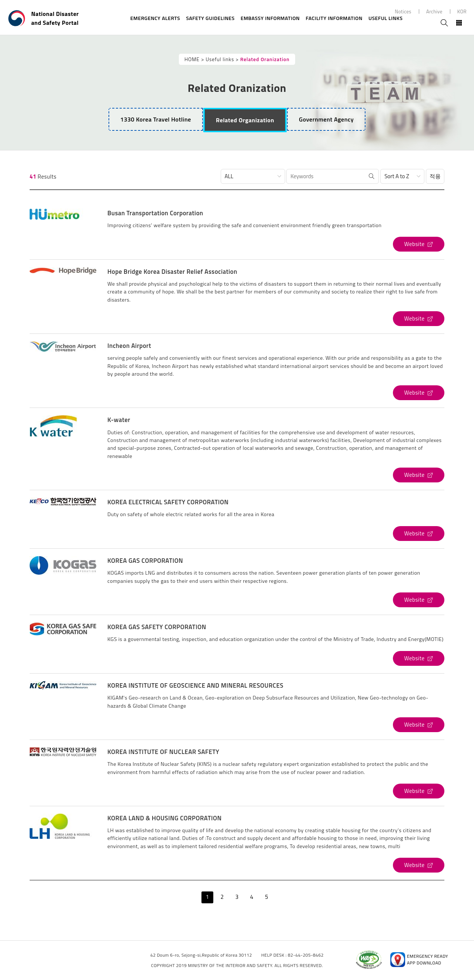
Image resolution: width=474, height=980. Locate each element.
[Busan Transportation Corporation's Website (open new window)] (419, 244)
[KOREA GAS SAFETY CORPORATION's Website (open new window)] (419, 658)
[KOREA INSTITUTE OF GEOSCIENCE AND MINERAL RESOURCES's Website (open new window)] (419, 725)
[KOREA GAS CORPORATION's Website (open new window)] (419, 600)
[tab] (245, 120)
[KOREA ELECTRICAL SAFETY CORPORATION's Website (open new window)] (419, 534)
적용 (435, 176)
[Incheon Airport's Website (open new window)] (419, 393)
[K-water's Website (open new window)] (419, 475)
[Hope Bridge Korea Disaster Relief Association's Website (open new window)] (419, 319)
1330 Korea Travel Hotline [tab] (156, 119)
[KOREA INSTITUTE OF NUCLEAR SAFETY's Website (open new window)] (419, 791)
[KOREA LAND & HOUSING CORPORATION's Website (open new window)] (419, 865)
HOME (192, 59)
